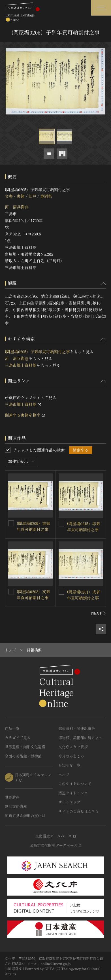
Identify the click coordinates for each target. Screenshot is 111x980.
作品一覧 (12, 728)
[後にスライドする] (99, 613)
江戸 (32, 196)
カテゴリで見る (18, 738)
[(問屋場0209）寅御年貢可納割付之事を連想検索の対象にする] (11, 523)
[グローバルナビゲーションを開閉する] (101, 8)
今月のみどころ (71, 756)
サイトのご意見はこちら (79, 811)
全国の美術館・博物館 (23, 756)
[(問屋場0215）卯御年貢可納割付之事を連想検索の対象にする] (61, 524)
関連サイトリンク (73, 793)
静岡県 (46, 196)
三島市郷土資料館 (21, 365)
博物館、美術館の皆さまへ (80, 738)
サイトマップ (69, 802)
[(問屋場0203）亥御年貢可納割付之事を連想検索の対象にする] (11, 592)
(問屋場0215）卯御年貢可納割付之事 (84, 527)
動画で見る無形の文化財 (25, 816)
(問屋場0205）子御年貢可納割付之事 (37, 352)
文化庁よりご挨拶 (73, 747)
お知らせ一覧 (69, 765)
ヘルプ (64, 774)
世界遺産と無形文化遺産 (25, 747)
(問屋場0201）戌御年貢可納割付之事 (84, 595)
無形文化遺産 (16, 806)
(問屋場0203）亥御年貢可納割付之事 (33, 595)
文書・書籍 (15, 196)
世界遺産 (12, 797)
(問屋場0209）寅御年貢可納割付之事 (33, 526)
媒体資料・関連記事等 (77, 728)
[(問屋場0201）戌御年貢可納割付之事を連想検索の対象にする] (61, 592)
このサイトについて (75, 784)
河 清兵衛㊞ (17, 207)
